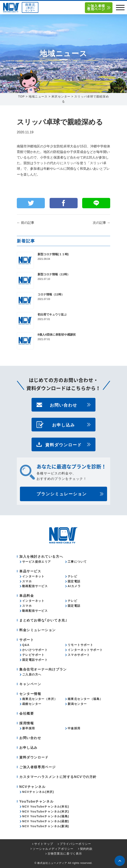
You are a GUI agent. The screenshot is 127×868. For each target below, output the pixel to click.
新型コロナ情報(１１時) (53, 254)
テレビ (72, 576)
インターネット (33, 576)
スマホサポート (79, 655)
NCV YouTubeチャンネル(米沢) (46, 811)
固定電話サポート (35, 660)
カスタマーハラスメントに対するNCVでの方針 (58, 777)
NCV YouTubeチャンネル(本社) (46, 807)
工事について (77, 562)
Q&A (26, 645)
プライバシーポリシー (75, 844)
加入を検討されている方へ (41, 557)
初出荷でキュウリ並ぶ (52, 314)
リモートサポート (80, 645)
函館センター (32, 704)
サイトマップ (44, 844)
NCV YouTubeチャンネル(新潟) (46, 826)
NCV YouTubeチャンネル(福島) (46, 816)
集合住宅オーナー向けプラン (43, 669)
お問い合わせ (64, 405)
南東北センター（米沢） (40, 699)
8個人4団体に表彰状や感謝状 (57, 335)
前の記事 (26, 223)
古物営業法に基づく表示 (65, 854)
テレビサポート (33, 655)
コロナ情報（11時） (51, 294)
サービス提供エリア (37, 562)
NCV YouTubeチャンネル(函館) (46, 821)
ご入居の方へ (32, 674)
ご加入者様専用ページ (96, 8)
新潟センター (77, 704)
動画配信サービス (35, 586)
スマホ (27, 581)
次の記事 (101, 223)
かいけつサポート (35, 650)
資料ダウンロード (64, 444)
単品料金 (27, 596)
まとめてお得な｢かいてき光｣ (43, 620)
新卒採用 (29, 728)
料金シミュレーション (38, 630)
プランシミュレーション (62, 494)
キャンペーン (30, 684)
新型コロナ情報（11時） (54, 274)
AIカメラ (74, 586)
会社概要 (27, 713)
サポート (27, 640)
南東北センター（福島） (85, 699)
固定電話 (74, 581)
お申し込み (64, 425)
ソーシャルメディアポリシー (53, 849)
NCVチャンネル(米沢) (38, 792)
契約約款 (86, 849)
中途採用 (74, 728)
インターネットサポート (85, 650)
